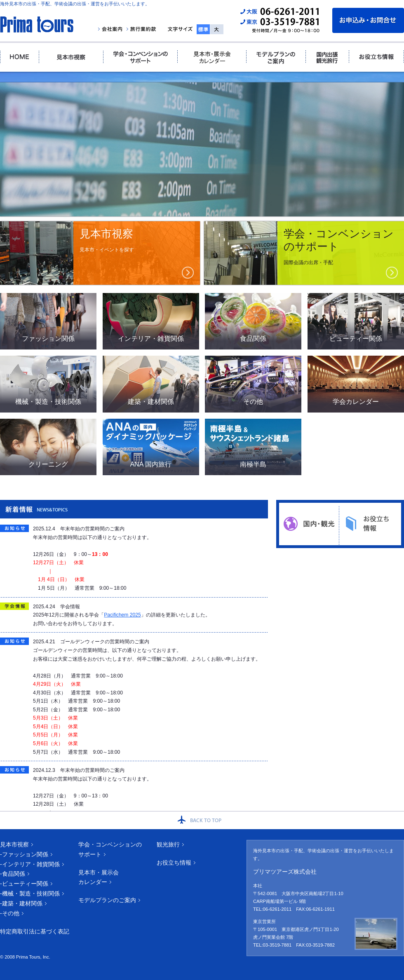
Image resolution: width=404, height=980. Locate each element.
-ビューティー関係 (24, 884)
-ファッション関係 (24, 854)
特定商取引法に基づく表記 (35, 931)
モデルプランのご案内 (276, 57)
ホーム (19, 57)
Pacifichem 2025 (122, 615)
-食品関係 (13, 874)
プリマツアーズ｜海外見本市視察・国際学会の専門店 (37, 25)
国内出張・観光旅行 (327, 57)
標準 (203, 29)
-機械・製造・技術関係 (30, 893)
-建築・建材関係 (21, 903)
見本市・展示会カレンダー (211, 57)
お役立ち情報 (376, 57)
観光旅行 (168, 844)
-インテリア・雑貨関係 (30, 864)
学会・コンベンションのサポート (140, 57)
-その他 (10, 913)
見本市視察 (71, 57)
